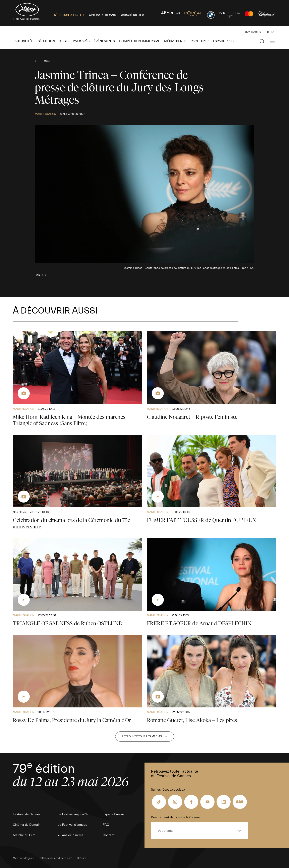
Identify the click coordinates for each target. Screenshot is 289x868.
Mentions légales (23, 858)
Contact (109, 835)
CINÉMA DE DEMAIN (103, 15)
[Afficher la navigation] (272, 41)
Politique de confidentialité (55, 858)
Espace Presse (225, 41)
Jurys (64, 41)
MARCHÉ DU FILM (132, 15)
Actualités (24, 41)
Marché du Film (24, 835)
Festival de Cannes (27, 814)
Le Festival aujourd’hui (74, 814)
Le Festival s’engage (73, 825)
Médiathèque (175, 41)
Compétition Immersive (139, 41)
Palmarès (81, 41)
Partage (41, 275)
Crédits (81, 858)
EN (273, 32)
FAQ (106, 825)
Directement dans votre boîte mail (176, 817)
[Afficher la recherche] (262, 41)
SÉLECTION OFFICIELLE (69, 15)
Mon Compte (253, 32)
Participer (200, 41)
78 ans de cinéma (71, 835)
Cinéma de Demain (27, 825)
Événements (104, 41)
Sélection (46, 41)
